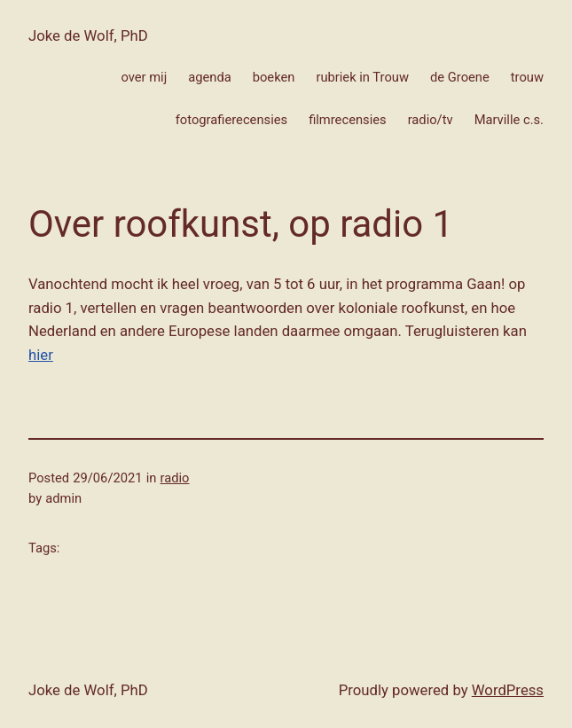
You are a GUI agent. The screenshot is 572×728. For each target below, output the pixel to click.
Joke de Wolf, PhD (88, 35)
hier (41, 355)
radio (175, 478)
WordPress (508, 690)
